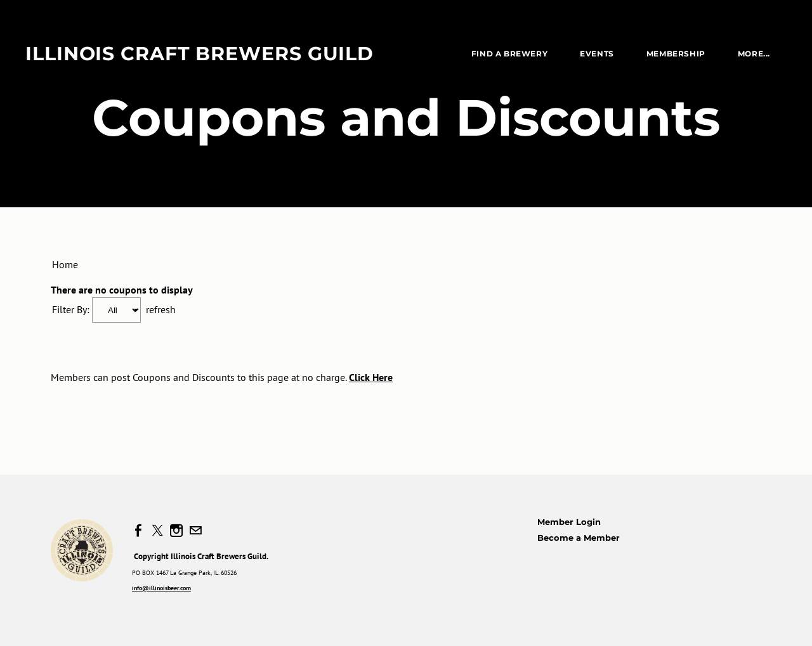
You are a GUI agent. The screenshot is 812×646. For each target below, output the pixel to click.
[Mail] (195, 531)
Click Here (371, 377)
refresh (161, 309)
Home (65, 264)
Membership (676, 54)
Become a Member (579, 538)
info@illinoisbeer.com (161, 588)
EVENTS (597, 54)
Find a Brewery (509, 54)
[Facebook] (138, 531)
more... (754, 54)
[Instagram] (176, 531)
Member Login (569, 522)
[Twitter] (157, 531)
